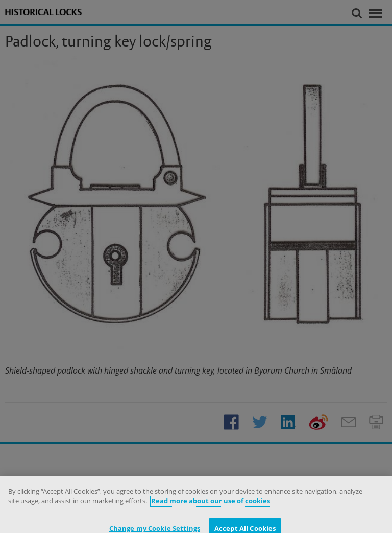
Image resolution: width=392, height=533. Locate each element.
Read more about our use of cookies (211, 504)
